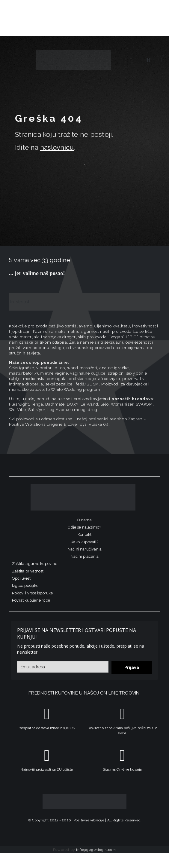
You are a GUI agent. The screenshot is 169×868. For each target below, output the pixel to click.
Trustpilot (19, 302)
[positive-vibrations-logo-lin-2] (73, 52)
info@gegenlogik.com (96, 850)
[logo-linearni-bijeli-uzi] (83, 486)
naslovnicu (57, 147)
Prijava (132, 667)
